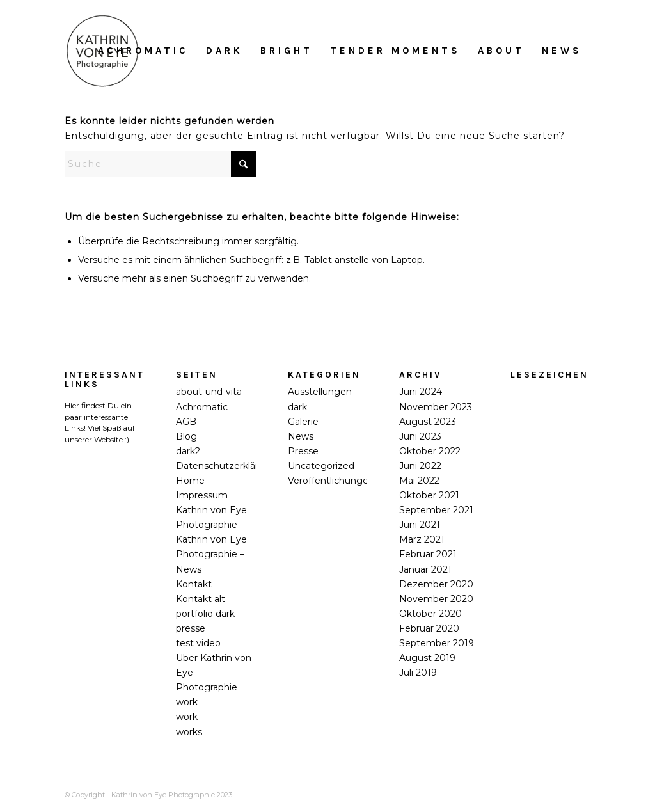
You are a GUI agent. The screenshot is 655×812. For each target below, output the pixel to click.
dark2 (188, 451)
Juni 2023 (420, 436)
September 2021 (436, 510)
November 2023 (436, 407)
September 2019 (437, 643)
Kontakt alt (201, 599)
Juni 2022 (420, 466)
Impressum (202, 495)
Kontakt (194, 584)
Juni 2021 (420, 525)
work (187, 702)
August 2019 (427, 658)
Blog (186, 436)
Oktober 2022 (430, 451)
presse (191, 628)
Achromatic (202, 407)
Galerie (303, 422)
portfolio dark (205, 614)
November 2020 (436, 599)
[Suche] (161, 164)
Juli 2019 (418, 673)
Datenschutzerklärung (226, 466)
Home (190, 481)
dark (297, 407)
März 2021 (422, 539)
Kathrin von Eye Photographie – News (211, 554)
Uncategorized (321, 466)
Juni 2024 (421, 392)
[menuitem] (143, 51)
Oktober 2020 (430, 614)
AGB (186, 422)
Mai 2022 (419, 481)
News (301, 436)
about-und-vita (209, 392)
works (189, 732)
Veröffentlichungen (331, 481)
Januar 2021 (425, 569)
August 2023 (428, 422)
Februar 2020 (429, 628)
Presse (303, 451)
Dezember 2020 (436, 584)
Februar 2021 (428, 554)
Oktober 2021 (429, 495)
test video (198, 643)
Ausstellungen (320, 392)
